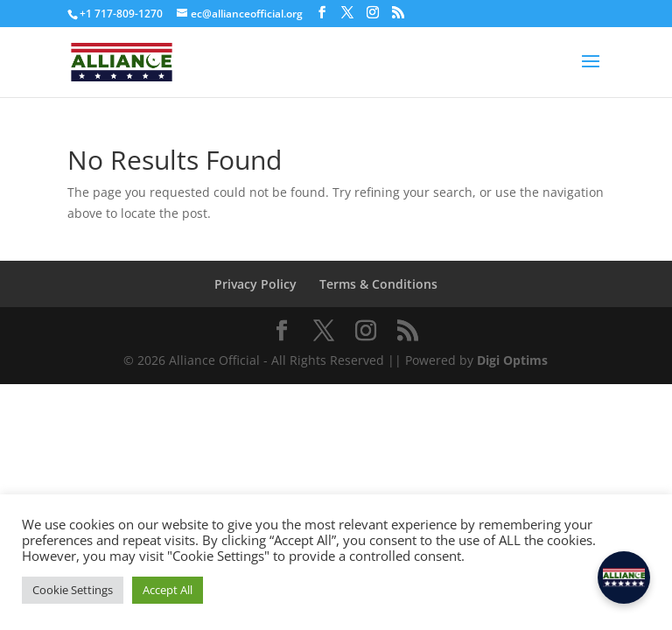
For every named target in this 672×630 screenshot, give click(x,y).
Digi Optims (512, 360)
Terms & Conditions (378, 284)
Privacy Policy (255, 284)
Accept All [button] (168, 590)
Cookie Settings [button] (73, 590)
